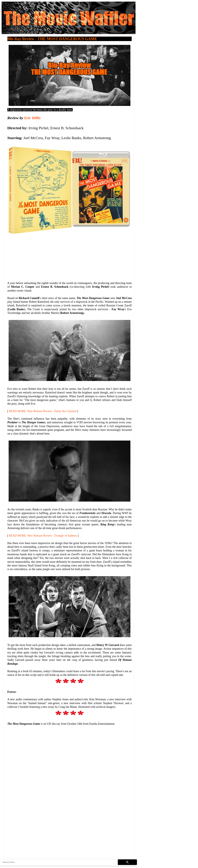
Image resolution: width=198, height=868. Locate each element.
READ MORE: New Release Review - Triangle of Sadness (43, 536)
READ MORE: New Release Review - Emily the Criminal (43, 411)
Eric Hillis (32, 118)
